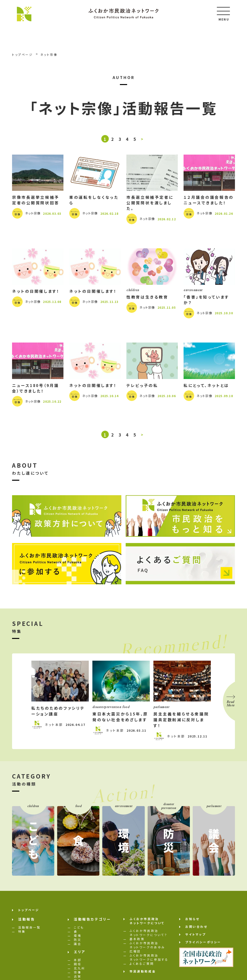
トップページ (29, 912)
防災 (78, 942)
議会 (78, 946)
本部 (78, 962)
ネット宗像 (33, 214)
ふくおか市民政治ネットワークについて (147, 923)
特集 (22, 934)
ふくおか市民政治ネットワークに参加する (149, 960)
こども (79, 930)
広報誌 (135, 954)
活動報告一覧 (29, 930)
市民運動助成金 (143, 974)
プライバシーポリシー (203, 944)
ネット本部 (54, 727)
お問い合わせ (196, 929)
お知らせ (192, 921)
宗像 (78, 975)
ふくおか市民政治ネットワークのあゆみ (147, 947)
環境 (78, 938)
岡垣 (78, 966)
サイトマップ (196, 937)
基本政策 (137, 941)
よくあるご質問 (142, 966)
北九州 (79, 970)
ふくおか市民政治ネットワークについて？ (149, 935)
